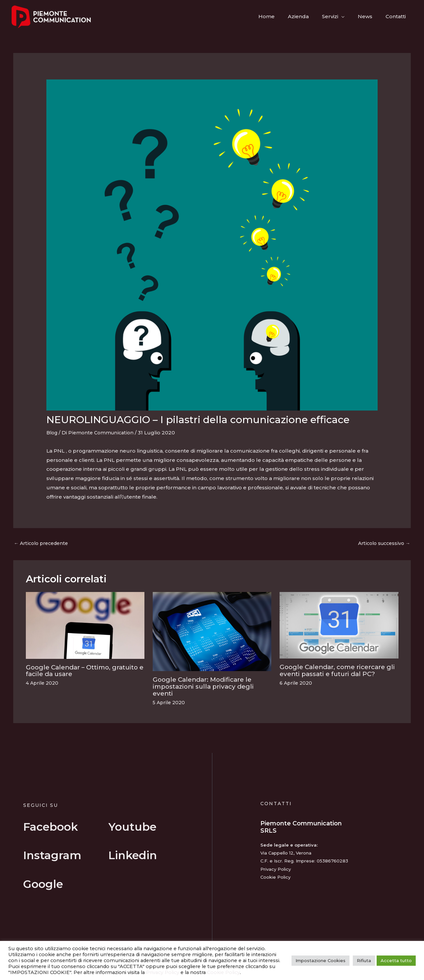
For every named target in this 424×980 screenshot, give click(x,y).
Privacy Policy (163, 972)
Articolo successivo (382, 544)
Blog (53, 433)
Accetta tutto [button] (396, 960)
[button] (350, 17)
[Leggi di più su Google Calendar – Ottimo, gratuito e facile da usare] (85, 626)
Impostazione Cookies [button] (320, 960)
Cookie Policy (223, 972)
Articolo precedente (43, 544)
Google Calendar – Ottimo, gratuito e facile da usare (71, 671)
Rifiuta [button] (364, 960)
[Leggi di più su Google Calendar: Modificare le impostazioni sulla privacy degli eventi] (212, 632)
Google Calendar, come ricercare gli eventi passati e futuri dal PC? (336, 671)
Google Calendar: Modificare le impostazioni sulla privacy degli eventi (206, 687)
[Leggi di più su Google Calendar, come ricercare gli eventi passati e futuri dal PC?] (339, 626)
